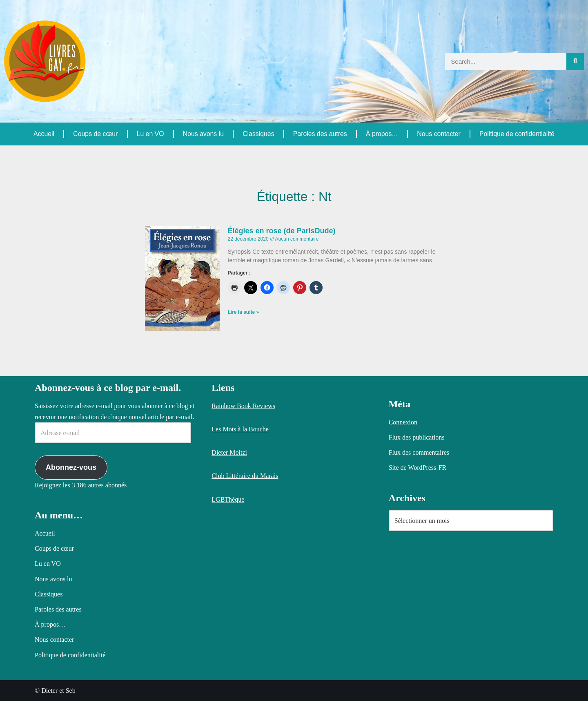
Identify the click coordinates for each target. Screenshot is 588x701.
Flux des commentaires (419, 452)
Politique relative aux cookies (201, 688)
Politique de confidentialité (517, 134)
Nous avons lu (203, 134)
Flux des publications (417, 437)
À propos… (382, 134)
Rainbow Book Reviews (243, 406)
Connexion (403, 422)
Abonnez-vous (71, 468)
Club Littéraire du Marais (245, 476)
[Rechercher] (575, 61)
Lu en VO (150, 134)
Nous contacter (439, 134)
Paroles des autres (320, 134)
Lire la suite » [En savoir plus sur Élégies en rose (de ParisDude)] (244, 313)
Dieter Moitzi (229, 452)
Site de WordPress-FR (418, 468)
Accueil (44, 134)
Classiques (258, 134)
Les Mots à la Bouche (240, 429)
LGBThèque (228, 499)
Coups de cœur (95, 134)
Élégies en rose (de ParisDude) (282, 231)
